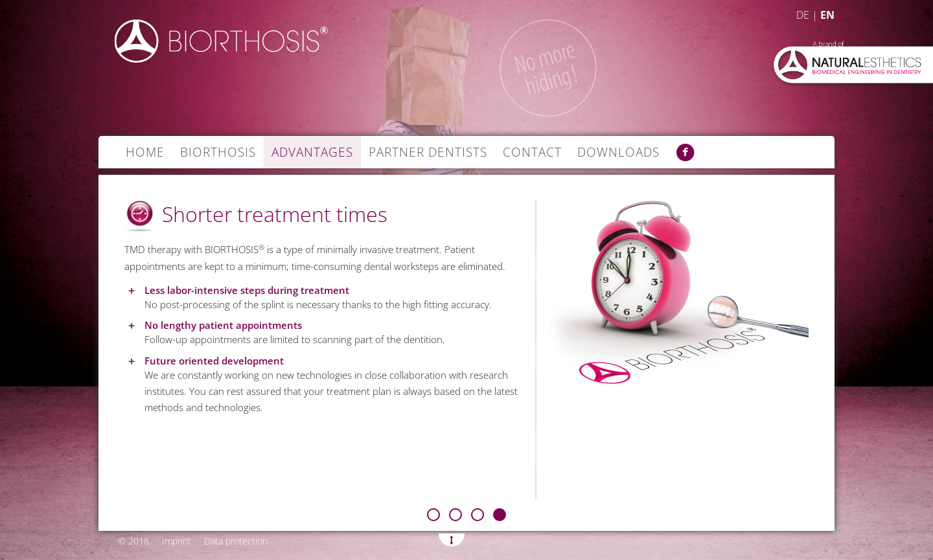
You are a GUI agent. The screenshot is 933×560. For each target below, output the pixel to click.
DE (803, 15)
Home (145, 152)
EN (827, 15)
